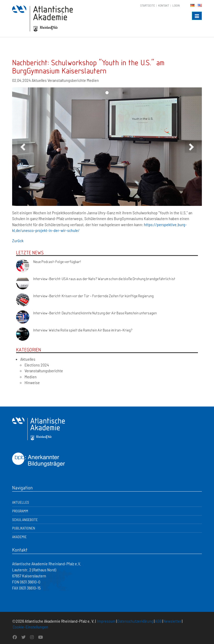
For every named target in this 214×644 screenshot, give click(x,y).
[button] (23, 147)
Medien (31, 377)
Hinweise (32, 382)
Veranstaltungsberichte (44, 371)
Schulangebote (25, 520)
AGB (158, 621)
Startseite (148, 5)
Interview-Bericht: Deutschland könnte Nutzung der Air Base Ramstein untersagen (95, 313)
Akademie (19, 537)
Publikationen (24, 528)
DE (192, 5)
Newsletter (172, 621)
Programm (20, 511)
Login (176, 5)
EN (200, 5)
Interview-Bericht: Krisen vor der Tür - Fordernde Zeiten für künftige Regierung (93, 296)
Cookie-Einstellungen (30, 627)
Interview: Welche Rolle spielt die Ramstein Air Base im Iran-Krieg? (83, 330)
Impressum (106, 621)
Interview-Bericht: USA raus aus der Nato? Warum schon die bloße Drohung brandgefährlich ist (104, 279)
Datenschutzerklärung (135, 621)
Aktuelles (28, 359)
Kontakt (164, 5)
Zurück (18, 241)
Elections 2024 (37, 365)
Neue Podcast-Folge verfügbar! (57, 261)
